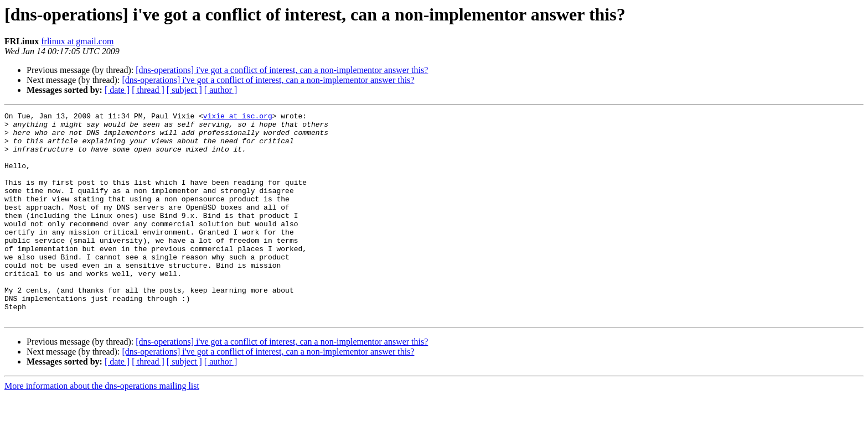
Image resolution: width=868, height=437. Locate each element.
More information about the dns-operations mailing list (102, 427)
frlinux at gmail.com (77, 41)
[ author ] (221, 90)
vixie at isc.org (238, 117)
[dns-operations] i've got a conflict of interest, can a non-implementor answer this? (282, 70)
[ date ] (117, 90)
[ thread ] (148, 90)
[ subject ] (184, 90)
